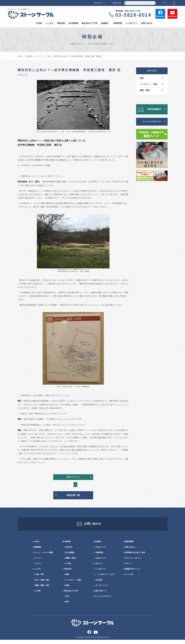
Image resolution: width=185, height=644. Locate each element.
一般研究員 (117, 23)
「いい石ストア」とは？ (105, 579)
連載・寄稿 (145, 90)
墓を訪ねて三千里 (90, 23)
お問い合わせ (147, 23)
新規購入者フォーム (132, 573)
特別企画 (61, 23)
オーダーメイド (102, 590)
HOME (39, 23)
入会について (101, 551)
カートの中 (129, 579)
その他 (38, 595)
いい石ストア (131, 23)
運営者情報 (117, 3)
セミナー (39, 568)
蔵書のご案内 (71, 562)
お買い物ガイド (99, 3)
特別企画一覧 (73, 495)
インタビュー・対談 (43, 56)
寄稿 (67, 590)
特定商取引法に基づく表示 (135, 557)
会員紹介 (105, 23)
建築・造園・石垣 (42, 590)
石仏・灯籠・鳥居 (42, 584)
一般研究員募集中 (154, 109)
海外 (67, 606)
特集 (142, 78)
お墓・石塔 (40, 579)
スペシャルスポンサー (152, 122)
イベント (39, 562)
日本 (67, 601)
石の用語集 (70, 557)
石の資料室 (73, 23)
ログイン (166, 3)
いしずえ (50, 23)
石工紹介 (99, 584)
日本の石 (69, 551)
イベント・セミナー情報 (43, 557)
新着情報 (38, 551)
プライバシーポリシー (133, 562)
